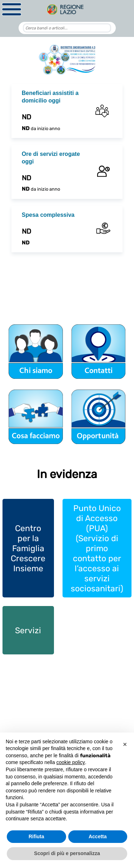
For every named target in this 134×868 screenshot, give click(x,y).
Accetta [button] (98, 836)
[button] (125, 744)
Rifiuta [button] (36, 836)
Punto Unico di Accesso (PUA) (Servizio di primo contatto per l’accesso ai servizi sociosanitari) (97, 548)
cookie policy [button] (71, 762)
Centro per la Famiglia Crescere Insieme (28, 548)
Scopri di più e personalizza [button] (67, 853)
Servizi (28, 630)
